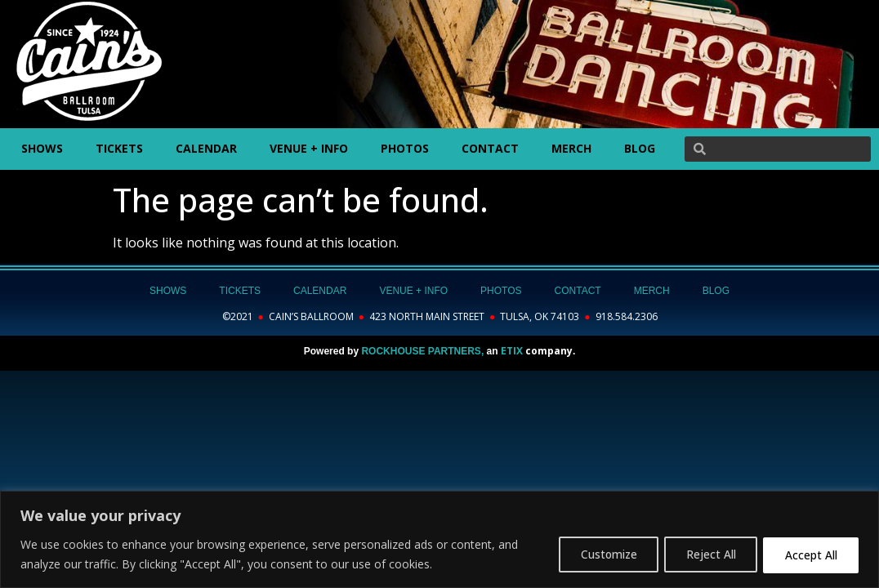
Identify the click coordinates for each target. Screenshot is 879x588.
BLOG (640, 148)
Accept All (809, 554)
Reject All (704, 554)
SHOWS (42, 148)
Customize (596, 554)
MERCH (571, 148)
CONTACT (490, 148)
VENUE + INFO (309, 148)
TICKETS (119, 148)
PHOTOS (405, 148)
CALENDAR (206, 148)
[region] (439, 539)
